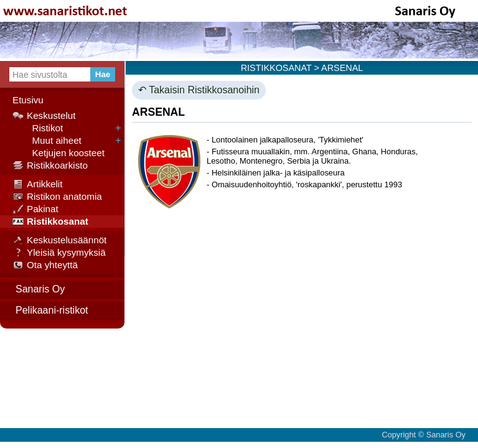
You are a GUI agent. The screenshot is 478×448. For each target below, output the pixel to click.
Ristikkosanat (50, 222)
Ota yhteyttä (45, 265)
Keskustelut (44, 116)
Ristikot (38, 128)
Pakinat (35, 209)
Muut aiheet (47, 141)
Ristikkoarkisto (50, 166)
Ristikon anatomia (57, 197)
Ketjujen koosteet (59, 153)
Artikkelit (37, 184)
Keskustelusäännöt (59, 240)
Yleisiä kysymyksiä (59, 253)
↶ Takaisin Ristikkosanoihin (199, 90)
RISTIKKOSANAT (276, 68)
